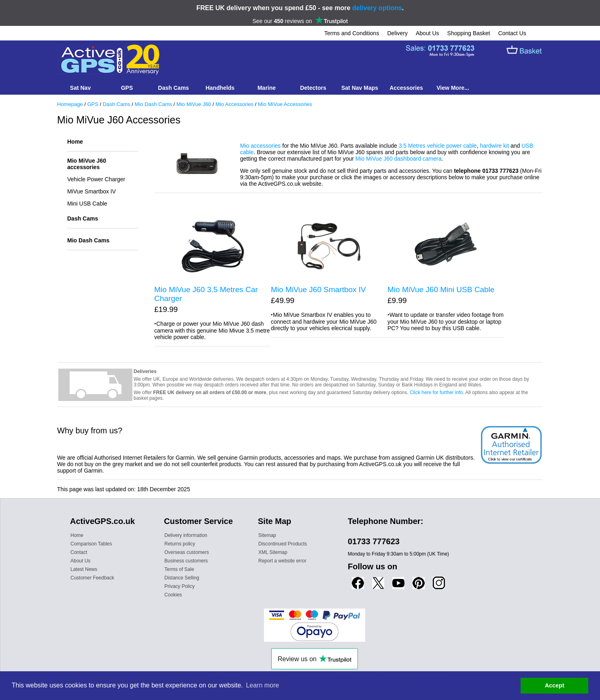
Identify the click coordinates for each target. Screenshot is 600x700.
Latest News (84, 569)
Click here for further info (436, 392)
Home (75, 142)
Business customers (186, 561)
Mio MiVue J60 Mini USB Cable (441, 290)
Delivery (397, 33)
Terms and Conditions (352, 33)
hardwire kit (494, 146)
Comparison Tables (91, 544)
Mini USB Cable (87, 204)
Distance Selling (182, 578)
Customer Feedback (92, 578)
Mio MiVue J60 (194, 104)
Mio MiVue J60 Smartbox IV (318, 290)
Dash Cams (117, 104)
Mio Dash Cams (153, 104)
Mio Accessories (234, 104)
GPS (93, 104)
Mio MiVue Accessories (285, 104)
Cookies (173, 595)
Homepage (70, 104)
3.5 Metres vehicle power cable (438, 146)
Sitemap (267, 535)
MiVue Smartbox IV (91, 191)
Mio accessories (260, 146)
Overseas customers (187, 552)
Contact (79, 552)
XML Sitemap (273, 552)
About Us (428, 33)
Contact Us (512, 33)
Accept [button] (555, 685)
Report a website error (282, 561)
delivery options (377, 8)
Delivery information (186, 535)
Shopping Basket (469, 33)
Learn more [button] (262, 685)
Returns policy (180, 544)
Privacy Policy (180, 586)
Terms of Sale (179, 569)
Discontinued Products (283, 544)
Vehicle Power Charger (96, 179)
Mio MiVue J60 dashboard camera (399, 159)
